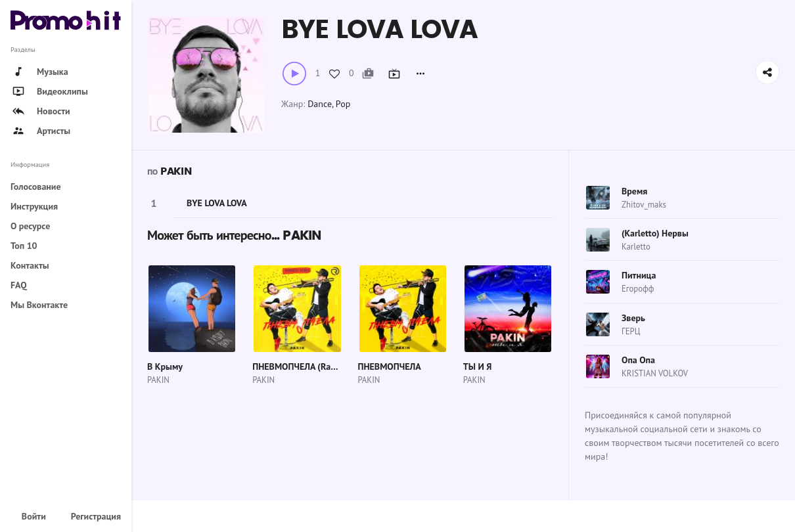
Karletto (636, 247)
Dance (320, 104)
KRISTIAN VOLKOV (655, 373)
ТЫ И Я (478, 366)
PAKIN (176, 171)
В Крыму (165, 366)
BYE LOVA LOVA (217, 203)
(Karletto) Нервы (655, 233)
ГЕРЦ (631, 331)
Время (634, 191)
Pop (343, 104)
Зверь (633, 318)
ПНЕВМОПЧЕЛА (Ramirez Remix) (317, 366)
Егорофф (638, 289)
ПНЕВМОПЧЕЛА (390, 366)
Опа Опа (638, 360)
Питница (639, 275)
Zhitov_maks (644, 205)
